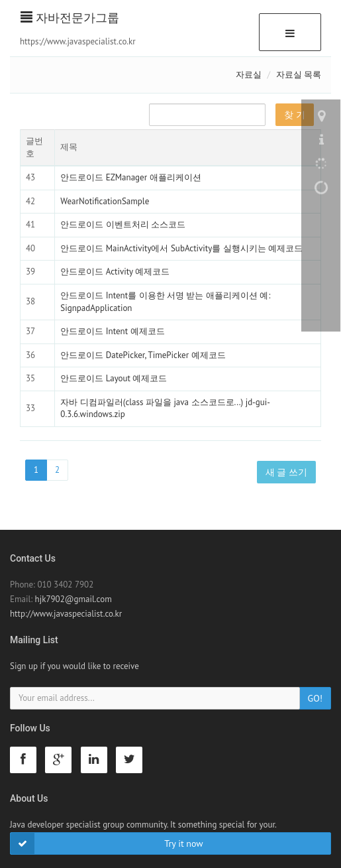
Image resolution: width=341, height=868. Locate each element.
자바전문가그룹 (70, 18)
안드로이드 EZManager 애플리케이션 (130, 177)
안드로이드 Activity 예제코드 (115, 272)
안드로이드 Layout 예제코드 (114, 378)
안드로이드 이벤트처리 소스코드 (123, 224)
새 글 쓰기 (286, 472)
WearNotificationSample (105, 201)
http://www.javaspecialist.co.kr (66, 614)
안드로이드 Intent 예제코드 (112, 331)
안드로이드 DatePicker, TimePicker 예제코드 (143, 355)
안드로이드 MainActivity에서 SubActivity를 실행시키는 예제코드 (181, 248)
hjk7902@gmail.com (73, 599)
